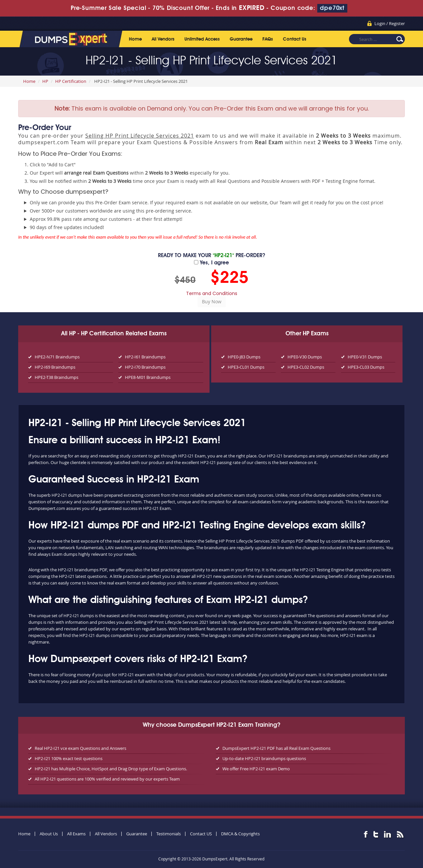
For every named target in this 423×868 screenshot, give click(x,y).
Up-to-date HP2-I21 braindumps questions (264, 758)
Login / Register (390, 23)
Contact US (201, 834)
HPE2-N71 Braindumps (57, 357)
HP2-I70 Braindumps (145, 367)
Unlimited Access (202, 39)
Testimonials (169, 834)
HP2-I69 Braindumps (55, 367)
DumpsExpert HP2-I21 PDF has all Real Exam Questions (276, 748)
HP (45, 81)
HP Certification (71, 81)
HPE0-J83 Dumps (244, 357)
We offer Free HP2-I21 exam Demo (256, 769)
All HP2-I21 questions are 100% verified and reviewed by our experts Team (107, 779)
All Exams (76, 834)
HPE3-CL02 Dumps (306, 367)
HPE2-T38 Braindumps (57, 377)
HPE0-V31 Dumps (365, 357)
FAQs (268, 39)
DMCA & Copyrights (240, 834)
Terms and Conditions (212, 293)
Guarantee (241, 39)
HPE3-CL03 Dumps (366, 367)
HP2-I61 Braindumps (145, 357)
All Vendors (163, 39)
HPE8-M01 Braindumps (148, 377)
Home (135, 39)
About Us (49, 834)
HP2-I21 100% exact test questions (69, 758)
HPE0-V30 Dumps (305, 357)
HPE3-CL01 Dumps (246, 367)
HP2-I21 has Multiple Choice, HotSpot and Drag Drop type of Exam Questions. (111, 769)
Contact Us (295, 39)
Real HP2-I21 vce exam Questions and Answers (80, 748)
